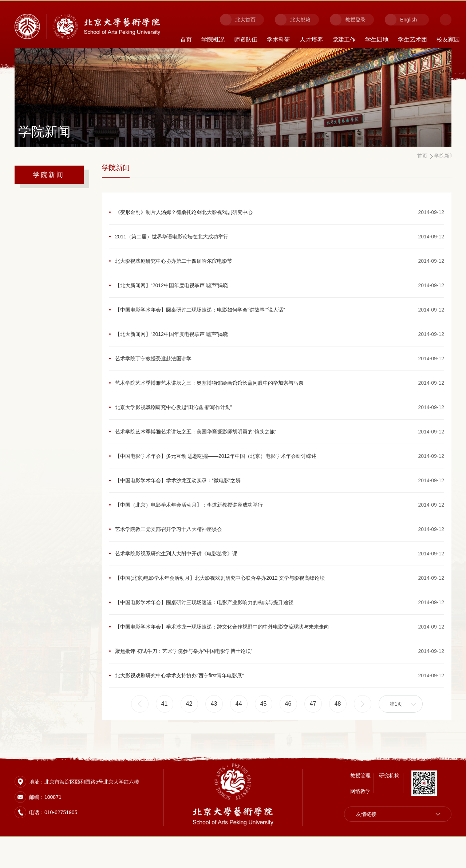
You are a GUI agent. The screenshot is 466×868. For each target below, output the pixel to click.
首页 (186, 39)
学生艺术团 (412, 39)
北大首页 (245, 20)
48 (338, 731)
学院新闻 (49, 175)
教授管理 (360, 806)
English (408, 20)
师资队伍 (246, 39)
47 (313, 731)
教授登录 (355, 20)
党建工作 (344, 39)
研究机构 (389, 806)
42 (189, 731)
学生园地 (377, 39)
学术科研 (279, 39)
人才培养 (311, 39)
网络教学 (360, 822)
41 (165, 731)
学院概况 (213, 39)
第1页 (396, 731)
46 (288, 731)
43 (214, 731)
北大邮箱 (300, 20)
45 (264, 731)
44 (239, 731)
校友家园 (448, 39)
